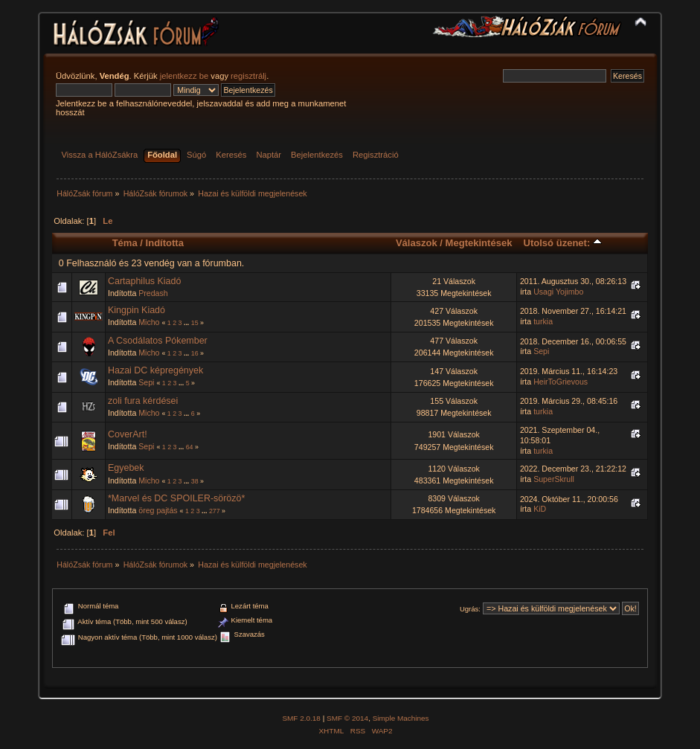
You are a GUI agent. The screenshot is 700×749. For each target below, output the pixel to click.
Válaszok (417, 243)
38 (195, 481)
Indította (165, 243)
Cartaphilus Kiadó (144, 281)
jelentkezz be (184, 76)
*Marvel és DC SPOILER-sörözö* (176, 498)
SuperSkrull (554, 479)
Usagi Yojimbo (558, 292)
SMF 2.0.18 (301, 718)
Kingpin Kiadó (137, 310)
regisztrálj (248, 76)
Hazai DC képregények (155, 370)
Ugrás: (470, 609)
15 (195, 323)
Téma (125, 243)
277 (215, 511)
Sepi (541, 351)
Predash (153, 293)
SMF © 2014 (347, 718)
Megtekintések (479, 243)
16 (195, 353)
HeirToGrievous (561, 382)
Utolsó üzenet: (563, 243)
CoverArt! (128, 434)
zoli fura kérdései (143, 401)
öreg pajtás (158, 510)
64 (190, 447)
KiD (540, 509)
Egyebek (126, 468)
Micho (149, 322)
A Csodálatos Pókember (158, 341)
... (187, 323)
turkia (543, 321)
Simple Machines (401, 718)
